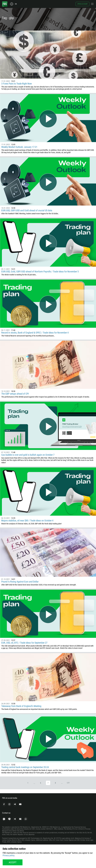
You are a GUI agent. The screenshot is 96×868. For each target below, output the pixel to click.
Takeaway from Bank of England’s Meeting (21, 706)
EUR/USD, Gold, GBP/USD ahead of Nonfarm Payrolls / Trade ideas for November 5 (40, 272)
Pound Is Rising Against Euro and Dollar (20, 582)
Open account (82, 4)
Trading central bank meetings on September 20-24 (25, 767)
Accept (13, 862)
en (16, 4)
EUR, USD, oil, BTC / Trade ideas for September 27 (24, 643)
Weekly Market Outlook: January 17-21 (19, 147)
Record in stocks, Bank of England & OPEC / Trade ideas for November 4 (35, 333)
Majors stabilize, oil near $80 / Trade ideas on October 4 (27, 521)
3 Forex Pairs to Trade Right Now (17, 84)
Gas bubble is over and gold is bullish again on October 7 (28, 455)
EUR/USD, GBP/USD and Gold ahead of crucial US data (27, 210)
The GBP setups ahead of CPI (15, 394)
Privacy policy (8, 855)
